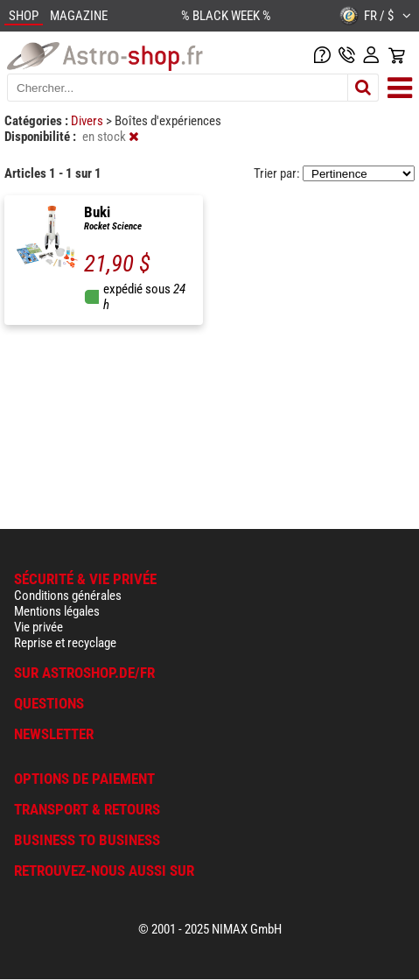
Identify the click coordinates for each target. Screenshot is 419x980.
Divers (88, 121)
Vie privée (38, 627)
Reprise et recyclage (65, 643)
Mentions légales (57, 611)
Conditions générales (68, 596)
